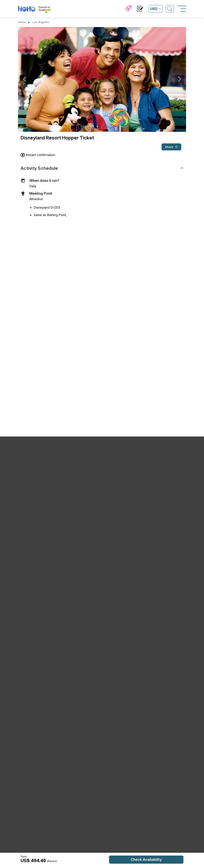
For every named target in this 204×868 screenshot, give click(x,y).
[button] (93, 128)
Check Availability (146, 859)
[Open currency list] (156, 9)
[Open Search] (170, 9)
